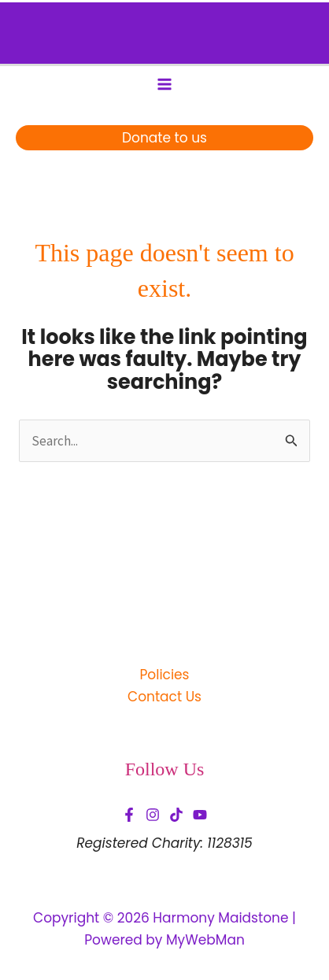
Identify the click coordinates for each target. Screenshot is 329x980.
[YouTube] (200, 815)
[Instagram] (153, 815)
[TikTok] (176, 815)
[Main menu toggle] (164, 84)
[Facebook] (129, 815)
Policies (164, 675)
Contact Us (164, 697)
